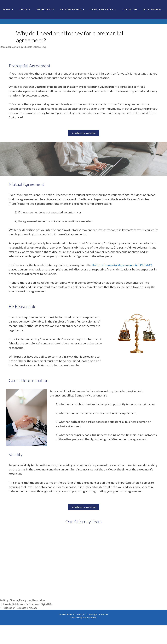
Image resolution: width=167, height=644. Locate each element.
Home (10, 9)
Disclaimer (76, 618)
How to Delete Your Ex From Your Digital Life (28, 604)
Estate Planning (74, 9)
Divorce (25, 9)
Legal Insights (152, 9)
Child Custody (45, 9)
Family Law (25, 600)
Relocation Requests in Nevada (20, 608)
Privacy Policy (90, 618)
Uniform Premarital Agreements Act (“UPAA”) (122, 265)
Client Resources (105, 9)
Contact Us (129, 9)
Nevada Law (39, 600)
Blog (6, 600)
